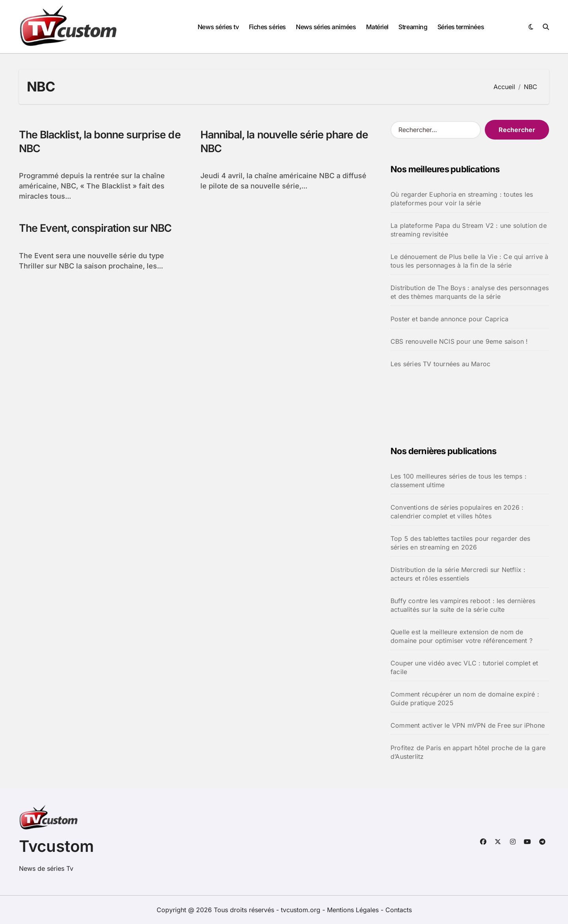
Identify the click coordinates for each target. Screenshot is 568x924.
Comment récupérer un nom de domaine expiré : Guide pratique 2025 (465, 699)
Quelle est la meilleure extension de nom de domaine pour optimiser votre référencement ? (461, 636)
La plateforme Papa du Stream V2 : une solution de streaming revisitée (469, 230)
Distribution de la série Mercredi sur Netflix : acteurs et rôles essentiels (458, 574)
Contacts (399, 910)
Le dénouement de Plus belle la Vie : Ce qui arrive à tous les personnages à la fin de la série (469, 261)
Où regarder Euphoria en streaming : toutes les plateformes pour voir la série (462, 199)
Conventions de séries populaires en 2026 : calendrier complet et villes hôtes (457, 512)
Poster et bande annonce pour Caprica (449, 319)
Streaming (413, 27)
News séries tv (218, 27)
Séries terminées (461, 27)
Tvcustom (56, 846)
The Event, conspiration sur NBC (98, 228)
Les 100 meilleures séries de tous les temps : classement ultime (459, 481)
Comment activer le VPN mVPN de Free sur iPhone (468, 725)
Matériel (377, 27)
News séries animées (326, 27)
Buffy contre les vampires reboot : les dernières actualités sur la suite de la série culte (463, 605)
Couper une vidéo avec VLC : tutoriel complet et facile (464, 667)
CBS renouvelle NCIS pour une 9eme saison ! (459, 341)
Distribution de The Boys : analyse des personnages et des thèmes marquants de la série (470, 292)
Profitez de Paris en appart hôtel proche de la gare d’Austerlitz (468, 752)
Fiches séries (267, 27)
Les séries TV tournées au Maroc (440, 364)
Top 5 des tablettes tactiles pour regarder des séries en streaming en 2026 (460, 543)
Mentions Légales (354, 910)
